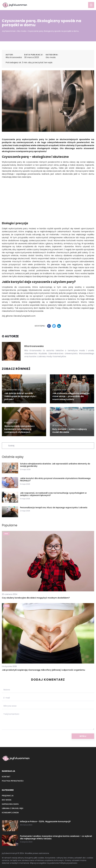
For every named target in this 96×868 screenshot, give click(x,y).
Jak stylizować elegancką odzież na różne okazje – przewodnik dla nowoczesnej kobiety (71, 396)
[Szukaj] (5, 445)
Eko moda (51, 57)
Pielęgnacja (8, 796)
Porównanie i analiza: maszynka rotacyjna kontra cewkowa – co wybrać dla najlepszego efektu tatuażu (56, 837)
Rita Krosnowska (14, 57)
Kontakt (6, 777)
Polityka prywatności (13, 781)
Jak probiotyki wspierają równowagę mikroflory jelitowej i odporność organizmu (43, 670)
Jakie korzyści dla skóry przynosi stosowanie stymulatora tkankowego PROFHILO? (55, 480)
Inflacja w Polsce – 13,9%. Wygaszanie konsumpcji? (45, 822)
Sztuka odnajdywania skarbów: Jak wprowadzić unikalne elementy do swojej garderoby (55, 465)
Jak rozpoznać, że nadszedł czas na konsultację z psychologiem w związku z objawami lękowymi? (53, 494)
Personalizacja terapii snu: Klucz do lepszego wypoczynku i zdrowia (54, 508)
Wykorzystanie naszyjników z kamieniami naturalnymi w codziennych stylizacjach (19, 429)
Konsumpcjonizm (10, 813)
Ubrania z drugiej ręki (13, 808)
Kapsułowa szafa (10, 804)
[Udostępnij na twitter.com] (54, 326)
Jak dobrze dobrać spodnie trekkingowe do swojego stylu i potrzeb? (20, 396)
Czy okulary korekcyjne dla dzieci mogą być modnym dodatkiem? (36, 598)
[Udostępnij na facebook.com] (49, 326)
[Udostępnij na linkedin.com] (59, 326)
